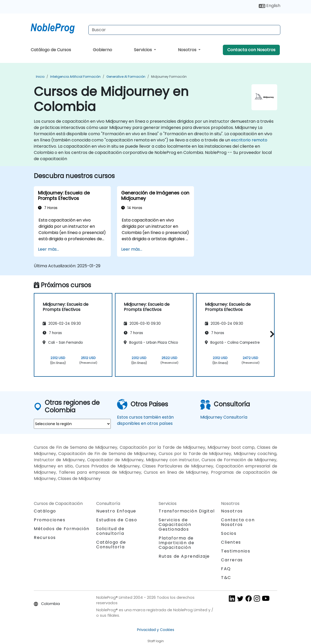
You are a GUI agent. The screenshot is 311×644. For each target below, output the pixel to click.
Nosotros (188, 50)
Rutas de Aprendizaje (184, 556)
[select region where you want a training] (72, 424)
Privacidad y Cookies (156, 630)
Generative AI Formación (126, 77)
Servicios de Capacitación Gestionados (175, 525)
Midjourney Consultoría (224, 417)
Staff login (156, 641)
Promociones (50, 520)
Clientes (231, 542)
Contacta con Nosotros (251, 50)
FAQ (226, 569)
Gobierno (102, 50)
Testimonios (236, 551)
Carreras (232, 560)
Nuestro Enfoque (116, 511)
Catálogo (45, 511)
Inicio (40, 77)
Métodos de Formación (62, 529)
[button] (271, 334)
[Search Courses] (184, 30)
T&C (226, 578)
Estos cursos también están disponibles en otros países (145, 420)
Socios (229, 533)
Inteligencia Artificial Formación (75, 77)
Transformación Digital (187, 511)
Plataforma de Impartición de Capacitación (176, 543)
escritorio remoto (249, 140)
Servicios (143, 50)
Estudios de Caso (117, 520)
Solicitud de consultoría (110, 531)
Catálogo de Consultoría (111, 545)
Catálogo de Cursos (51, 50)
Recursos (45, 538)
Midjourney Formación (169, 77)
